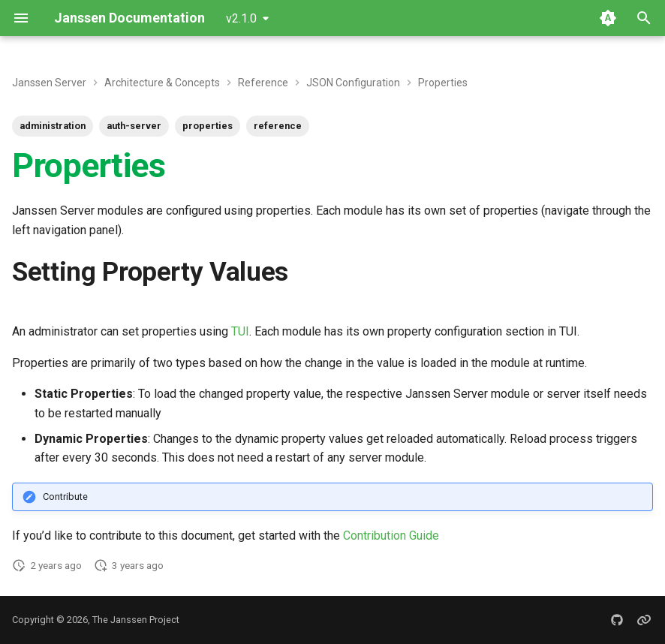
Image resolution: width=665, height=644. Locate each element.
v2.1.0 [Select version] (241, 18)
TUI (240, 331)
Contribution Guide (391, 536)
